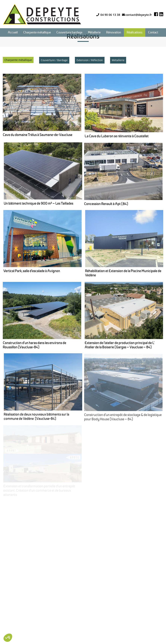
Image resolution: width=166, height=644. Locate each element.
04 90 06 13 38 (108, 15)
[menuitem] (13, 33)
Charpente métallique (18, 60)
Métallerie (118, 60)
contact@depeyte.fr (137, 15)
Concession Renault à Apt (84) (36, 190)
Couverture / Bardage (54, 60)
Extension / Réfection (90, 60)
